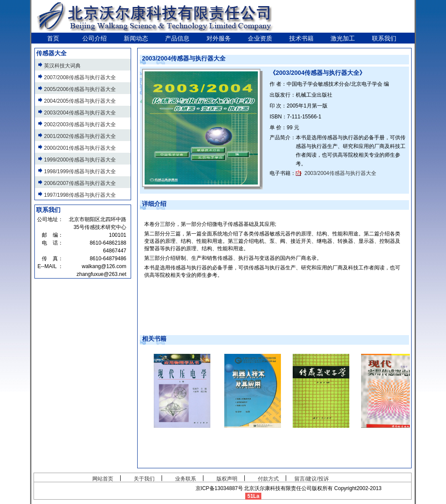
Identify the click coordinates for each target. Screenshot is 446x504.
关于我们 (144, 479)
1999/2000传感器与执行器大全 (80, 160)
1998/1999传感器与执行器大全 (80, 171)
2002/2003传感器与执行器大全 (80, 124)
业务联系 (186, 479)
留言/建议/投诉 (312, 479)
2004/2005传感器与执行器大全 (80, 101)
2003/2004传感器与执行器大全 (340, 173)
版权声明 (227, 479)
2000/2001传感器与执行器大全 (80, 148)
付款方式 (268, 479)
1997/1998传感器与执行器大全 (80, 195)
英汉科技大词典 (62, 66)
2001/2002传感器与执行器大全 (80, 136)
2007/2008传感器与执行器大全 (80, 77)
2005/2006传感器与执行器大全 (80, 89)
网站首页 (103, 479)
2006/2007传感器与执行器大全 (80, 183)
